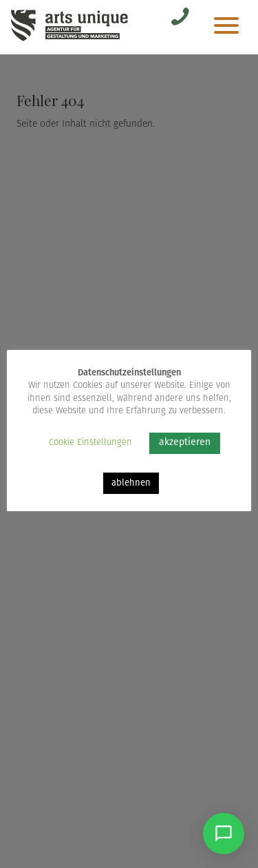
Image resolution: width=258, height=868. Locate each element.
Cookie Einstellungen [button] (90, 443)
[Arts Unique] (69, 40)
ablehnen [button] (131, 483)
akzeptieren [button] (185, 443)
